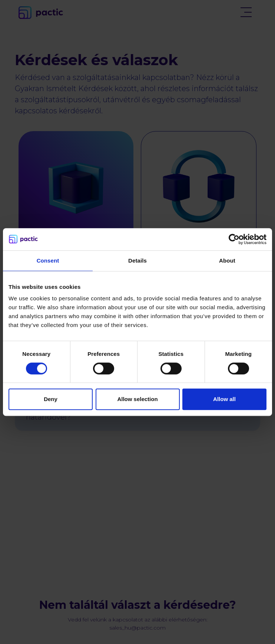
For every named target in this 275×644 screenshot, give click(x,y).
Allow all (224, 399)
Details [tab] (137, 261)
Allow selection (137, 399)
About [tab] (227, 261)
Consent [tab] (48, 261)
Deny (51, 399)
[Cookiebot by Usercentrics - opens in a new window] (234, 239)
